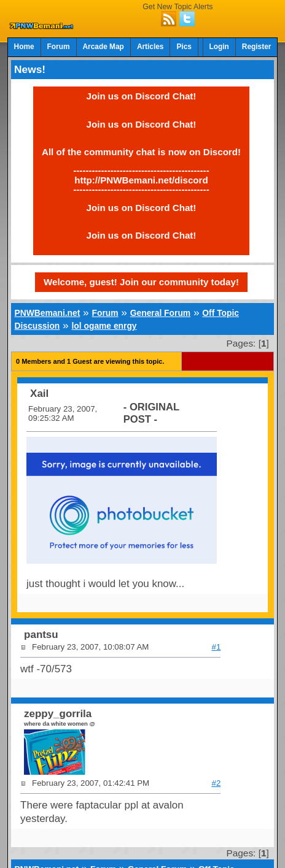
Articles (150, 47)
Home (24, 47)
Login (219, 47)
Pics (184, 47)
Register (257, 47)
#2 (217, 783)
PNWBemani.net (48, 313)
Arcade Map (103, 47)
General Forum (160, 313)
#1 (217, 647)
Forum (59, 47)
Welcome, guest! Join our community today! (141, 282)
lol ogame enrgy (104, 326)
